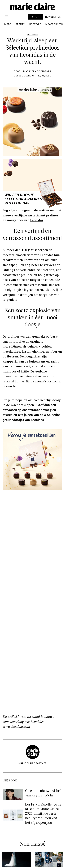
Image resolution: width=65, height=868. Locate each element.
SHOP (36, 16)
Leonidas (37, 220)
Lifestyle (35, 24)
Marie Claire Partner (37, 71)
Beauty (20, 24)
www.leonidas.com (16, 726)
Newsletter (53, 17)
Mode (8, 24)
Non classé (33, 844)
